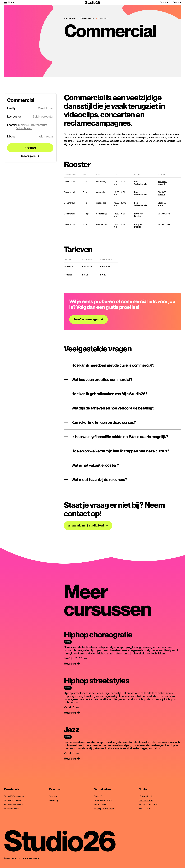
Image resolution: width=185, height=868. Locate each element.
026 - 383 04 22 (146, 800)
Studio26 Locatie (12, 809)
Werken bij (53, 800)
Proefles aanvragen (86, 319)
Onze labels (11, 789)
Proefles (30, 148)
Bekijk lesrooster (43, 116)
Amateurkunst (71, 18)
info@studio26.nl (146, 796)
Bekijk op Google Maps (104, 809)
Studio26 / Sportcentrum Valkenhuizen (32, 126)
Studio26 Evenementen (14, 796)
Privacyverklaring (31, 858)
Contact (177, 3)
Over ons (164, 3)
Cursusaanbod (88, 18)
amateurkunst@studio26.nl (86, 525)
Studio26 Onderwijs (13, 800)
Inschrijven (28, 156)
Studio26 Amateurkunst (14, 805)
